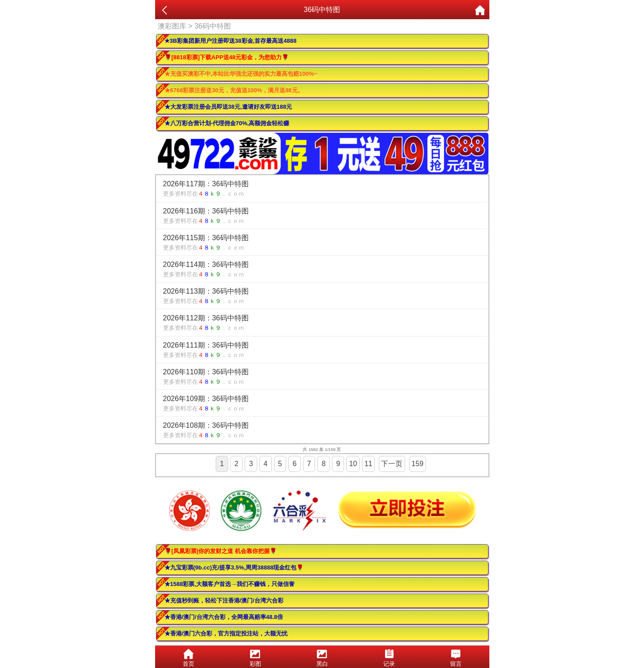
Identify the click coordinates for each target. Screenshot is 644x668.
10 (353, 464)
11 (369, 464)
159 (417, 464)
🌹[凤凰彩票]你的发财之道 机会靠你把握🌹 (221, 551)
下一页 (392, 464)
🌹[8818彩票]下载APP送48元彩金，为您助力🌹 (227, 57)
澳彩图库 (172, 26)
